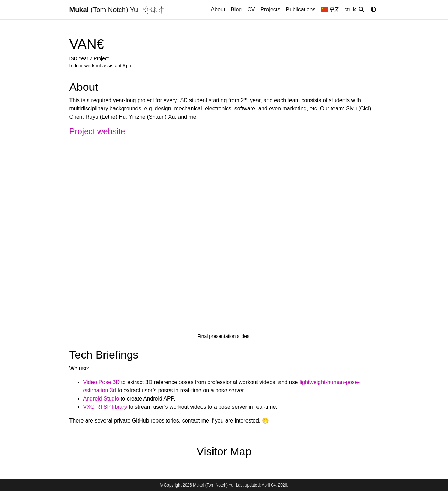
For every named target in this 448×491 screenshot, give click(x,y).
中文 (330, 9)
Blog (236, 9)
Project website (97, 131)
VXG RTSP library (105, 407)
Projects (270, 9)
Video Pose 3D (101, 382)
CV (251, 9)
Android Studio (101, 399)
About (218, 9)
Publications (301, 9)
